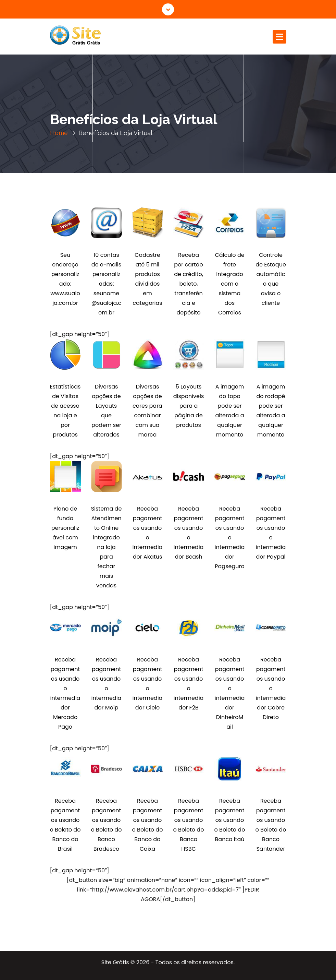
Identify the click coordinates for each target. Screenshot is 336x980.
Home (59, 133)
